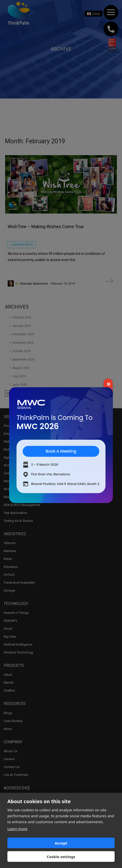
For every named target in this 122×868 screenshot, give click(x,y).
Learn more (17, 829)
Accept (61, 843)
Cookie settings (61, 857)
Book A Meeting (61, 451)
